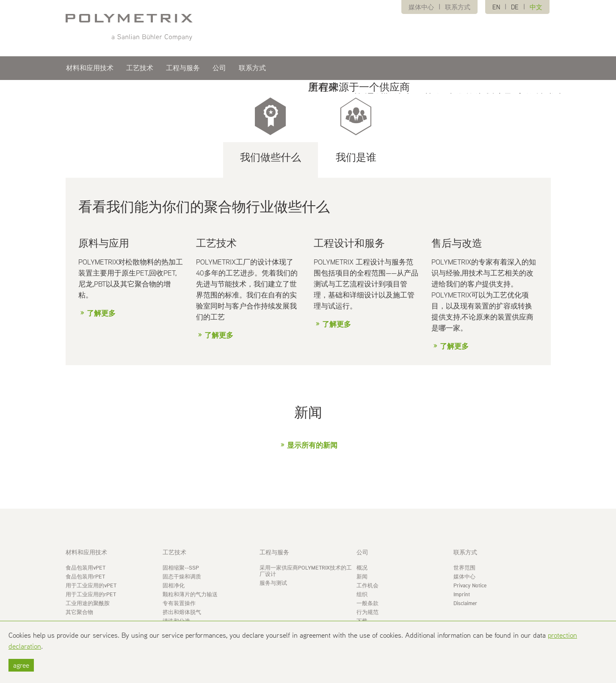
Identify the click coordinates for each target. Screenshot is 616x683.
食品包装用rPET (85, 577)
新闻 (362, 577)
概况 (362, 568)
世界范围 (464, 568)
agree (21, 665)
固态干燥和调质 (182, 577)
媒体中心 (421, 7)
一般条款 (367, 603)
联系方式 (458, 7)
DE (515, 7)
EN (496, 7)
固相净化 (174, 585)
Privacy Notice (470, 585)
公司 (219, 69)
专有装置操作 (179, 603)
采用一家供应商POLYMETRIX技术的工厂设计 (306, 571)
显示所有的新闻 (312, 445)
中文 (536, 7)
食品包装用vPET (86, 568)
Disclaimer (465, 603)
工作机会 (367, 585)
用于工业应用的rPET (91, 594)
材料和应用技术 (90, 69)
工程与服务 (183, 69)
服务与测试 (273, 583)
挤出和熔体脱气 (182, 612)
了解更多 (101, 313)
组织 (362, 594)
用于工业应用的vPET (91, 585)
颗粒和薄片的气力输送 (190, 594)
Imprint (462, 594)
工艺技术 (140, 69)
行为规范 (367, 612)
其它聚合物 (79, 612)
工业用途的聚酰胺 (88, 603)
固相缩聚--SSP (181, 568)
